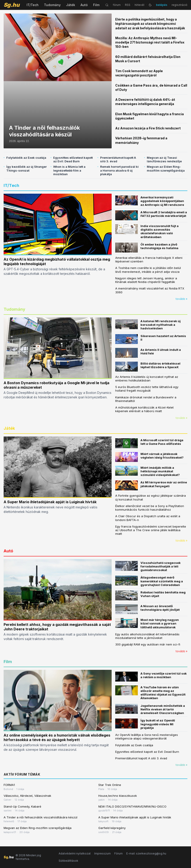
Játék (71, 5)
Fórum (119, 853)
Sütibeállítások (68, 861)
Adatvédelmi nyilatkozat (75, 853)
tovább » (182, 299)
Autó (84, 5)
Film (96, 5)
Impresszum (102, 853)
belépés (162, 5)
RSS (128, 5)
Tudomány (52, 5)
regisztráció (179, 5)
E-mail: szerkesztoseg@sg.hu (146, 853)
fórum (117, 5)
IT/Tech (33, 5)
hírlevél (139, 5)
